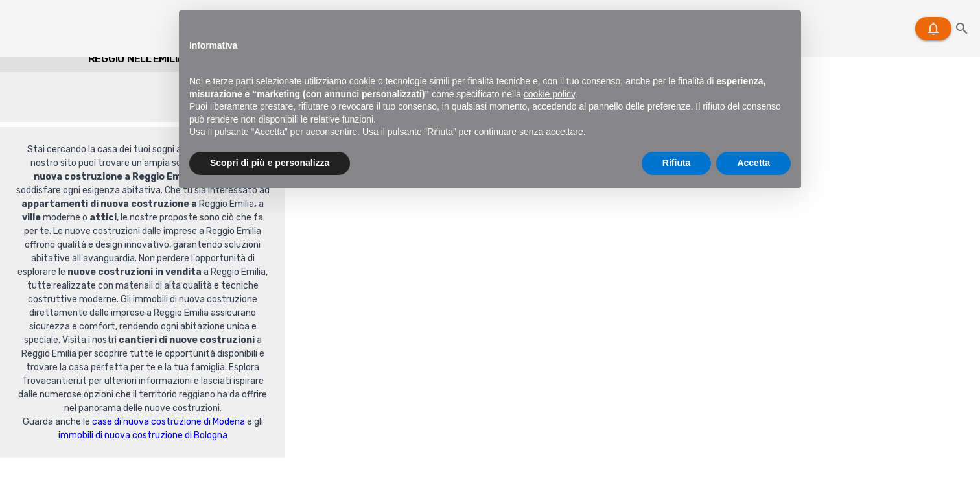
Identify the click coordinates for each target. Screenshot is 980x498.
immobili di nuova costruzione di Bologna (143, 435)
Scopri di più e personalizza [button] (270, 163)
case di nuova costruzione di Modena (169, 422)
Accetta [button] (753, 163)
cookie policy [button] (549, 94)
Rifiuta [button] (677, 163)
